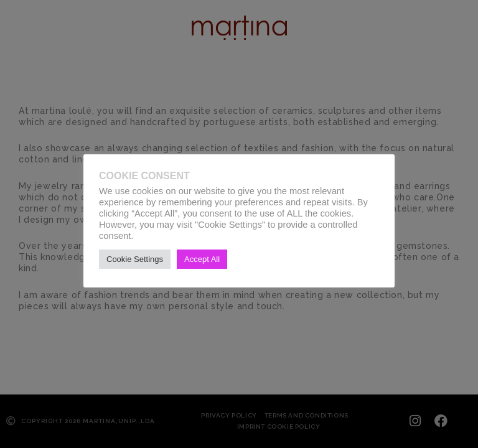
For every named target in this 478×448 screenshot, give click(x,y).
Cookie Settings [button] (135, 259)
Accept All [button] (202, 259)
